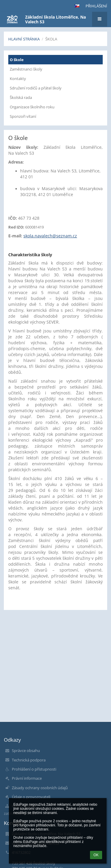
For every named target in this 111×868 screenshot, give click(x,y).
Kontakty (18, 79)
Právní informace (27, 778)
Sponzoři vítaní (23, 116)
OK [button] (96, 855)
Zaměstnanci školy (26, 69)
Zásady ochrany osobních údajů (40, 788)
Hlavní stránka (24, 39)
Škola (51, 39)
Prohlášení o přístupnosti (34, 769)
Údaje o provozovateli (31, 797)
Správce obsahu (26, 750)
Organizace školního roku (32, 107)
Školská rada (21, 97)
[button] (77, 6)
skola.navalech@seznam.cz (50, 236)
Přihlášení (96, 6)
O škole (17, 60)
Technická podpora (29, 760)
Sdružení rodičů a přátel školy (36, 88)
